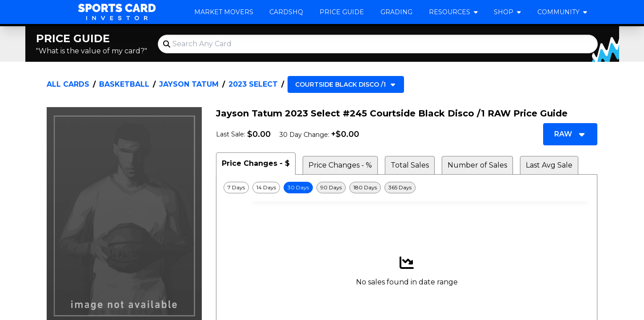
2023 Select (253, 84)
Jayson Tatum (189, 84)
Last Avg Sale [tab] (549, 165)
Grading (396, 12)
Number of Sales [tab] (477, 165)
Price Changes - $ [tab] (256, 163)
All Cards (68, 84)
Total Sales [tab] (410, 165)
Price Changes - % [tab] (340, 165)
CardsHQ (286, 12)
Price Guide (342, 12)
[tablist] (407, 164)
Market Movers (224, 12)
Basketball (124, 84)
